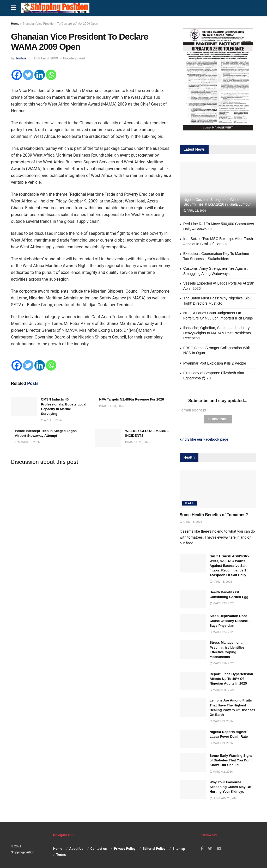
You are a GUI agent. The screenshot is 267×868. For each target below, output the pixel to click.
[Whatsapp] (51, 75)
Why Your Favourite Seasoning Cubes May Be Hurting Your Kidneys (230, 786)
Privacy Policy (125, 848)
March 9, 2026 (221, 720)
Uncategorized (74, 58)
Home (15, 24)
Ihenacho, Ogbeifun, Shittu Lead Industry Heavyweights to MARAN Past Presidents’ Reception (217, 333)
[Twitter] (28, 75)
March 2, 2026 (221, 771)
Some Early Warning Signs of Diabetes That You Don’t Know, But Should (231, 759)
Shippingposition (23, 851)
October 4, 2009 (46, 58)
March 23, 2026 (138, 442)
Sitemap (179, 848)
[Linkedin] (40, 75)
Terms (61, 854)
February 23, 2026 (224, 797)
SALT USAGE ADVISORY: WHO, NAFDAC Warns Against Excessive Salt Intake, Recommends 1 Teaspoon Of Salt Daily (230, 565)
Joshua (21, 58)
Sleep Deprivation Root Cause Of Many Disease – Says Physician (230, 620)
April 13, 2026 (191, 521)
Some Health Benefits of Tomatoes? (214, 514)
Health (190, 502)
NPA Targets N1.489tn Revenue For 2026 (131, 399)
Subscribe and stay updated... (218, 401)
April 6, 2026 (51, 420)
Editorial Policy (154, 848)
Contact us (99, 848)
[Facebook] (17, 75)
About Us (76, 848)
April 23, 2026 (195, 211)
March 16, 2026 (222, 663)
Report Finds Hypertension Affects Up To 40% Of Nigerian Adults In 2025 (231, 678)
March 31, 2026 (111, 406)
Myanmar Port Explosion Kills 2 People (215, 363)
